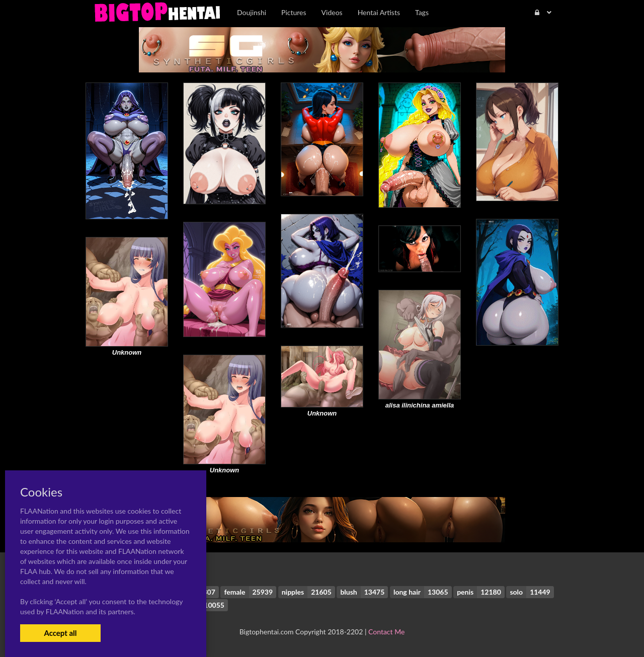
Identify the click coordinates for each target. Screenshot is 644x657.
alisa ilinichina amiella (420, 405)
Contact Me (386, 632)
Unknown (127, 352)
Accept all (60, 633)
